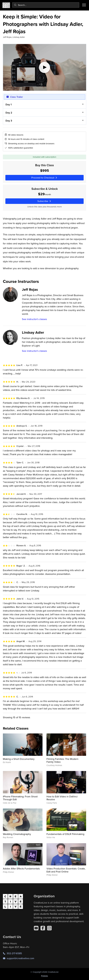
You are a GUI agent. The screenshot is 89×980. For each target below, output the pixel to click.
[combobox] (46, 5)
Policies (45, 976)
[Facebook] (43, 928)
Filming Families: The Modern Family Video (62, 760)
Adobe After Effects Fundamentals (21, 869)
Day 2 (9, 113)
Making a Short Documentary (19, 759)
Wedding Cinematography (17, 834)
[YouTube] (36, 928)
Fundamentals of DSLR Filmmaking (65, 834)
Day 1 (9, 104)
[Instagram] (49, 928)
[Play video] (45, 67)
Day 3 (9, 121)
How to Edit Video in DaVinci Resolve (62, 798)
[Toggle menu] (84, 5)
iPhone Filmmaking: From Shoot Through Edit (20, 798)
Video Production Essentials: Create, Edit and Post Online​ (66, 870)
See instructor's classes (34, 319)
